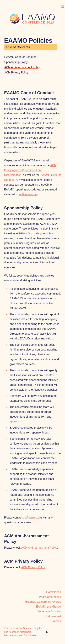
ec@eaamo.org (28, 194)
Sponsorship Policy (16, 62)
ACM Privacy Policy (16, 73)
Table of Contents (17, 47)
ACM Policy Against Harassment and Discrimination (30, 170)
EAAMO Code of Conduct (20, 57)
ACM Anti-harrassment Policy (22, 67)
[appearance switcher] (47, 632)
